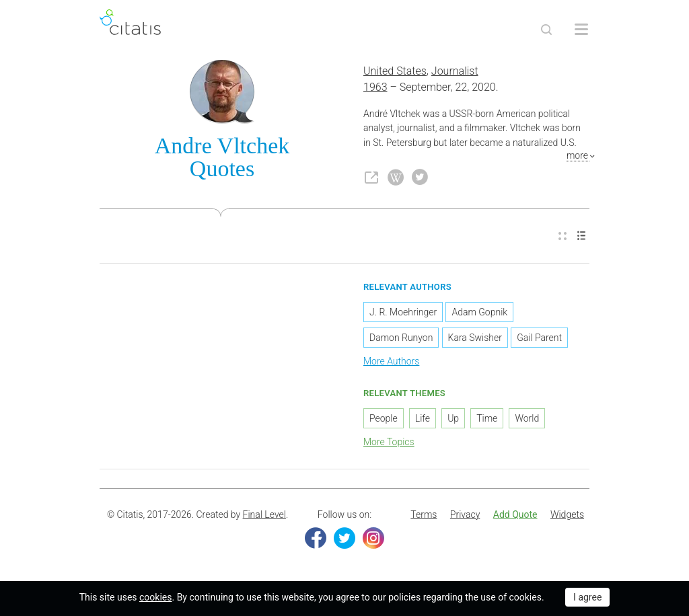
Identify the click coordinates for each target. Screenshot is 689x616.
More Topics (389, 442)
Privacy (465, 514)
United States (395, 71)
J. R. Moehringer (403, 312)
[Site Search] (546, 30)
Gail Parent (539, 338)
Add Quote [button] (515, 514)
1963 (375, 87)
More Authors (391, 361)
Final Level (264, 514)
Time (487, 418)
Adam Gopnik (479, 312)
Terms (424, 514)
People (384, 418)
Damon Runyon (401, 338)
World (527, 418)
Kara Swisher (475, 338)
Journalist (455, 71)
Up (453, 418)
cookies (155, 597)
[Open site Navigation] (581, 30)
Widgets (567, 514)
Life (423, 418)
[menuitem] (563, 236)
